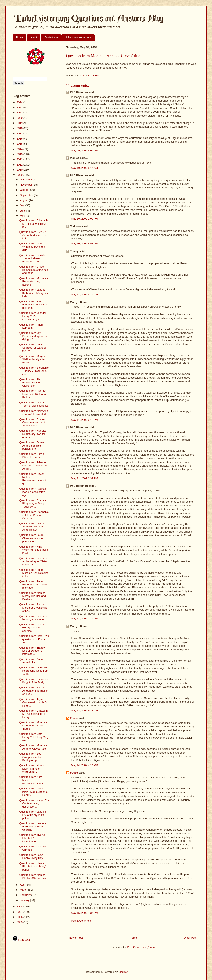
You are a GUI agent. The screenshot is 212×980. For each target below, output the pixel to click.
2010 (20, 170)
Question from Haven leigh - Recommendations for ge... (34, 479)
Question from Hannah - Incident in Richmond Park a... (33, 394)
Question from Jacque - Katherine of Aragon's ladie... (33, 293)
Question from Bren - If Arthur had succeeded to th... (34, 235)
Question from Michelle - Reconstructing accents (34, 281)
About (34, 37)
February (26, 895)
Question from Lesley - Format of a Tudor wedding (33, 827)
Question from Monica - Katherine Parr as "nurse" (33, 725)
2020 (20, 118)
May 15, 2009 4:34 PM (85, 913)
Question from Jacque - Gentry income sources (33, 628)
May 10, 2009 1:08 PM (85, 219)
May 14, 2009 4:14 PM (85, 765)
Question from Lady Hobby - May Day (31, 857)
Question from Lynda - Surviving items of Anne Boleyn (32, 527)
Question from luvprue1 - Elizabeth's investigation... (34, 838)
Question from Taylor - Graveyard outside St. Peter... (34, 702)
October (25, 190)
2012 (20, 159)
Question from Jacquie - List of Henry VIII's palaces (33, 815)
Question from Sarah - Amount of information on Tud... (34, 691)
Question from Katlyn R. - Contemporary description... (34, 803)
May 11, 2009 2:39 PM (85, 478)
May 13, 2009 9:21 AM (84, 711)
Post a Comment (81, 921)
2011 (20, 165)
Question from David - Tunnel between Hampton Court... (32, 258)
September (27, 195)
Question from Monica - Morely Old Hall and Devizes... (33, 596)
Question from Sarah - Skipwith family (32, 455)
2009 (20, 175)
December (26, 180)
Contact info (51, 37)
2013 (20, 154)
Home (20, 37)
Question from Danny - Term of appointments (33, 404)
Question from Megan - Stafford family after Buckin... (33, 359)
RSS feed (21, 940)
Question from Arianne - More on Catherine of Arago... (33, 465)
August (24, 200)
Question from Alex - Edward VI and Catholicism (31, 382)
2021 (20, 113)
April (23, 885)
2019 (20, 123)
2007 (20, 912)
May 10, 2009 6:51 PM (85, 243)
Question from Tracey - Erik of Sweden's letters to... (33, 651)
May (23, 216)
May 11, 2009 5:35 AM (84, 294)
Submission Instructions (78, 37)
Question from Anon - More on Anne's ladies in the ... (34, 573)
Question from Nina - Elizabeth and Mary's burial (33, 867)
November (26, 185)
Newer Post (76, 938)
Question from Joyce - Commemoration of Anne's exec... (32, 422)
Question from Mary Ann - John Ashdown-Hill (33, 412)
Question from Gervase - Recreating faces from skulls (34, 671)
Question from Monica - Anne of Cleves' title (33, 747)
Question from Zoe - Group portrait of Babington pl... (31, 757)
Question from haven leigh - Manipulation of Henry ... (34, 792)
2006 (20, 917)
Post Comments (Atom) (141, 947)
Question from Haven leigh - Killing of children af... (32, 769)
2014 (20, 149)
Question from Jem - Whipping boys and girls (32, 247)
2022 (20, 107)
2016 (20, 139)
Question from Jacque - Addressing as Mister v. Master (33, 561)
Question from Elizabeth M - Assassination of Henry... (33, 714)
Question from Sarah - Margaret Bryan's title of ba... (33, 608)
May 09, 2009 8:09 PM (85, 150)
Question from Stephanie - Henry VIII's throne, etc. (34, 371)
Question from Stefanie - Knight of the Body (34, 681)
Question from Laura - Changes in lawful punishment (32, 538)
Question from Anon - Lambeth (32, 326)
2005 (20, 922)
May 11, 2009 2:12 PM (85, 420)
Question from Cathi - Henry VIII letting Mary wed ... (34, 737)
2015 (20, 144)
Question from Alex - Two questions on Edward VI (34, 639)
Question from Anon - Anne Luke (32, 661)
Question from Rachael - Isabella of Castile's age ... (34, 492)
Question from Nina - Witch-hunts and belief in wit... (34, 550)
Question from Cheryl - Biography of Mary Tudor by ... (33, 504)
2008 (20, 907)
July (23, 205)
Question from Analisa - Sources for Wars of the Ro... (33, 348)
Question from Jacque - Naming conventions (33, 618)
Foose (74, 718)
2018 (20, 128)
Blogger (123, 972)
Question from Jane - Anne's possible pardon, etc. (32, 446)
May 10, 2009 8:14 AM (84, 168)
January (25, 900)
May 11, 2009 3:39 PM (85, 619)
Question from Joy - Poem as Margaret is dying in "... (33, 336)
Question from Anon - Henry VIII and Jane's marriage (33, 584)
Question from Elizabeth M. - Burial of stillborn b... (33, 223)
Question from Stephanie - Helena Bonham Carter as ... (34, 515)
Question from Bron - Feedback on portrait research (33, 305)
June (23, 211)
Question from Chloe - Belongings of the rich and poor (33, 270)
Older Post (190, 938)
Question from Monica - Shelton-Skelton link (33, 876)
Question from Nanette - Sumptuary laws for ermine (33, 434)
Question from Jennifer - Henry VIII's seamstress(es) (33, 316)
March (24, 890)
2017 (20, 133)
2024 (20, 102)
